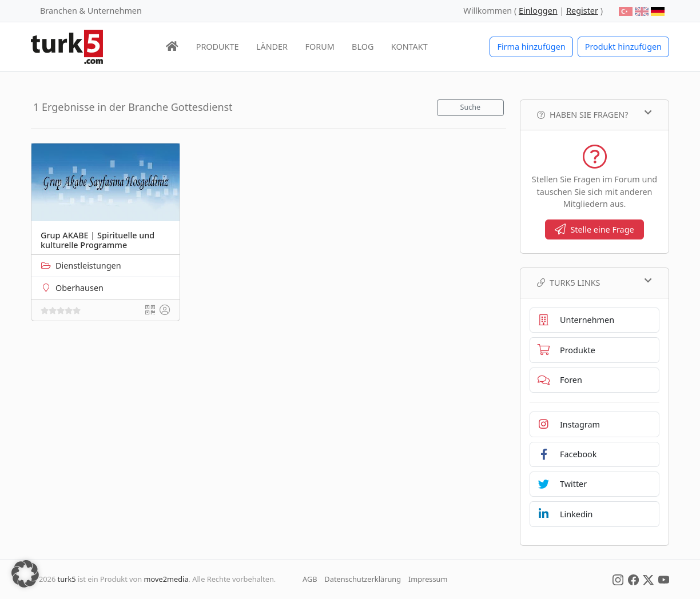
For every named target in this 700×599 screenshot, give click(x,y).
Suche (471, 107)
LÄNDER (272, 47)
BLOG (363, 47)
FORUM (319, 47)
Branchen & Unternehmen (91, 11)
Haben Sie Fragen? (594, 114)
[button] (25, 574)
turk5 (67, 579)
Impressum (428, 579)
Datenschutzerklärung (363, 579)
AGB (310, 579)
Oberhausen (79, 288)
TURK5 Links (594, 282)
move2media (166, 579)
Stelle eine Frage (594, 229)
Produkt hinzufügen (623, 47)
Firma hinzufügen (531, 47)
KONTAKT (409, 47)
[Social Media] (618, 579)
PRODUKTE (218, 47)
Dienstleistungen (88, 265)
